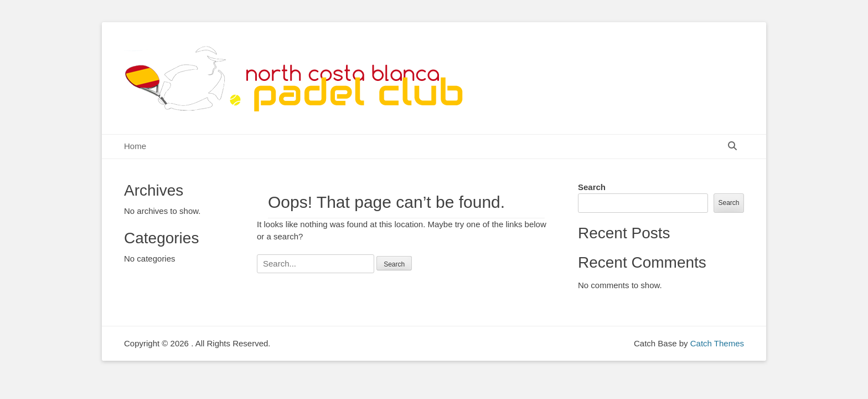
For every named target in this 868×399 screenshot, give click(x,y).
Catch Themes (717, 343)
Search (592, 187)
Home (135, 146)
